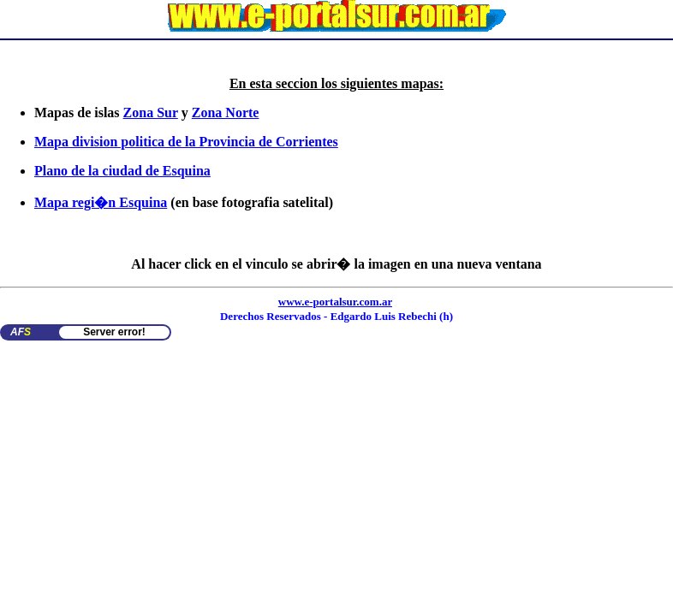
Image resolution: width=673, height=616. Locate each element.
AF (21, 332)
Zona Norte (226, 113)
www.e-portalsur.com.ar (335, 302)
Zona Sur (151, 113)
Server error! (114, 332)
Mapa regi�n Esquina (101, 202)
